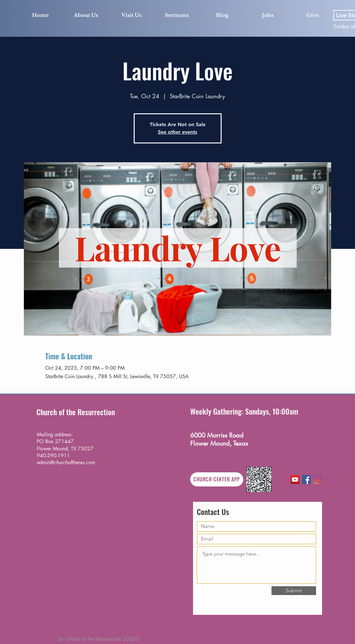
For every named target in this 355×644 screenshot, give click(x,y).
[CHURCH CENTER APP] (217, 479)
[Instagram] (318, 480)
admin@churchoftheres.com (66, 462)
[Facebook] (306, 480)
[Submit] (294, 591)
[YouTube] (295, 480)
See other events (177, 132)
